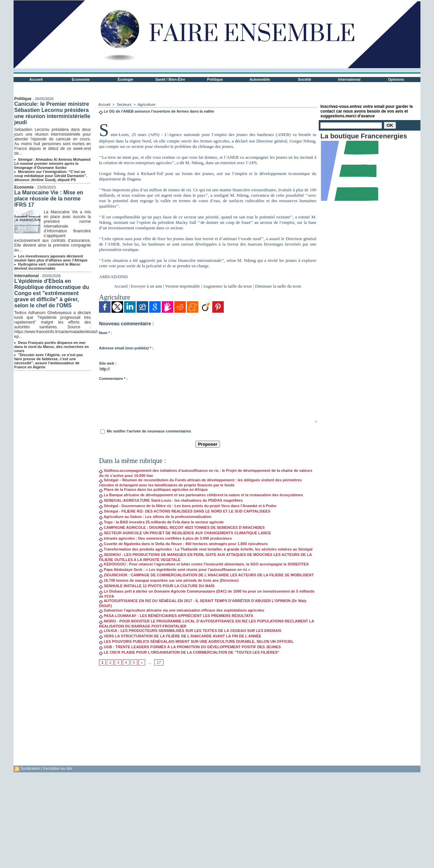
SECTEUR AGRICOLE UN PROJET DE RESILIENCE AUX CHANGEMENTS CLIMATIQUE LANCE (185, 533)
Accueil (36, 79)
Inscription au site (58, 768)
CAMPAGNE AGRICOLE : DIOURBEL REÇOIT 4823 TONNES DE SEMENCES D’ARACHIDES (182, 527)
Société (304, 79)
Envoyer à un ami (146, 286)
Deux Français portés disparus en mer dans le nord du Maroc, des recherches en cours (52, 347)
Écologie (125, 79)
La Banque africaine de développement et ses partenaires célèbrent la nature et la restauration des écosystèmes (201, 495)
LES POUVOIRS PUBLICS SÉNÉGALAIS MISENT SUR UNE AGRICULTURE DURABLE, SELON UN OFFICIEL (196, 641)
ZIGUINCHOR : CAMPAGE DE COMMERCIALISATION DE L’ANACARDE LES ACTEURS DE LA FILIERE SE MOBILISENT (206, 575)
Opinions (396, 79)
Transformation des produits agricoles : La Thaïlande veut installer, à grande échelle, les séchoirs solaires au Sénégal (206, 549)
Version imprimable (183, 286)
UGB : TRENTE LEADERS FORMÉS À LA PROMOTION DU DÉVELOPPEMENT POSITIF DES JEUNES (190, 647)
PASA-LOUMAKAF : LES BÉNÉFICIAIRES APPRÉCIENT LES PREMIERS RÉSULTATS (176, 616)
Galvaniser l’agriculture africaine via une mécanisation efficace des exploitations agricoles (182, 610)
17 (159, 662)
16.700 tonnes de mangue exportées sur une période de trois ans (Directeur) (169, 580)
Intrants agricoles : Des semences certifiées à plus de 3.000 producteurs (165, 538)
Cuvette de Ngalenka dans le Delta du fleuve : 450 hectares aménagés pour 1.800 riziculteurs (183, 544)
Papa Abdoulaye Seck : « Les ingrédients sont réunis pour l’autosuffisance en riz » (175, 570)
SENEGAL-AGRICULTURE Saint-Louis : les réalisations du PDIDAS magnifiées (171, 500)
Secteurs (124, 104)
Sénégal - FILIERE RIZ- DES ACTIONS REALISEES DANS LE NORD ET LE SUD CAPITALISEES (185, 511)
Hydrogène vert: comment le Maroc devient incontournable (47, 266)
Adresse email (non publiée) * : (126, 348)
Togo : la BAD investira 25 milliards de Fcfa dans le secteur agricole (161, 522)
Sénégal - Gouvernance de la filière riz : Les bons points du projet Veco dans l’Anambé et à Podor (188, 506)
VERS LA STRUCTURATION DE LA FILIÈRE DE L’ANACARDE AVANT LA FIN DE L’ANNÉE (180, 636)
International (349, 79)
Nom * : (106, 333)
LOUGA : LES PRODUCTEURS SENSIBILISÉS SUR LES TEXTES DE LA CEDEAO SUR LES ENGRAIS (190, 631)
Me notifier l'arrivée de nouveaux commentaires (149, 431)
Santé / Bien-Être (170, 79)
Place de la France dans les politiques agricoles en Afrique (153, 489)
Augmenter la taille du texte (227, 286)
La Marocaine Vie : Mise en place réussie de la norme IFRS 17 (49, 199)
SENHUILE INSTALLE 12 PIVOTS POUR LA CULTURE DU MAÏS (157, 586)
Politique (215, 79)
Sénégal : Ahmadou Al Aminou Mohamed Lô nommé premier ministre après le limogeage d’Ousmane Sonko (52, 163)
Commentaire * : (113, 379)
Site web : (108, 363)
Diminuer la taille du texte (278, 286)
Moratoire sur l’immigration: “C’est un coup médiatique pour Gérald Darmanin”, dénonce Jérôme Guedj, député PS (51, 176)
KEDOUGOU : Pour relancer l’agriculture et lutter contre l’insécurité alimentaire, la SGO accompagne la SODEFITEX (204, 564)
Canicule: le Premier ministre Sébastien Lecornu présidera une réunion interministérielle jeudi (52, 113)
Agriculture (147, 104)
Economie (81, 79)
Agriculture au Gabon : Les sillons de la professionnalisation (155, 517)
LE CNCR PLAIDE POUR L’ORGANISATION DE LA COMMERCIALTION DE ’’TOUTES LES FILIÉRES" (189, 652)
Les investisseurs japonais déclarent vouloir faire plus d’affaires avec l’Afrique (51, 258)
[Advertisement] (208, 718)
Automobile (260, 79)
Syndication (30, 768)
